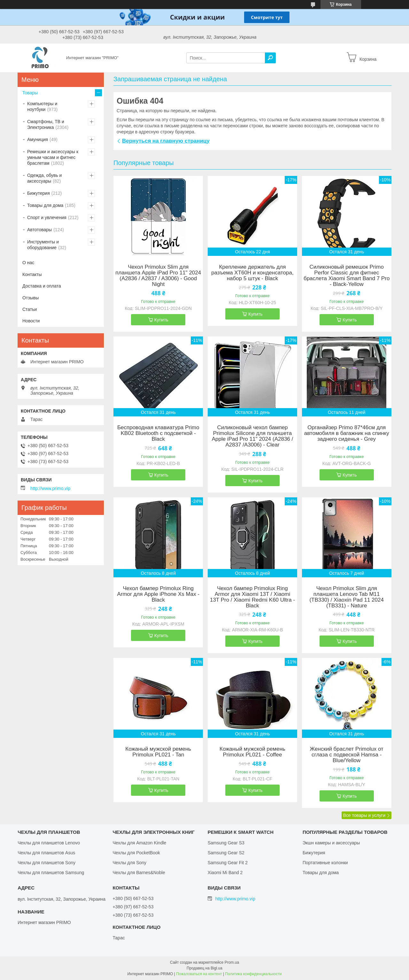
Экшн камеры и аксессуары (331, 843)
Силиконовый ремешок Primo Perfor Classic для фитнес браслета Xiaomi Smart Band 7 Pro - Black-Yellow (347, 276)
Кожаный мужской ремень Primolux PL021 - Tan (158, 752)
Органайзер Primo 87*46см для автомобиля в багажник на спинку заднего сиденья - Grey (347, 433)
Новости (31, 321)
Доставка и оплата (42, 286)
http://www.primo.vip (50, 488)
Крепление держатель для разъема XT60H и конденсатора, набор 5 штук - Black (252, 273)
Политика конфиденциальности (253, 974)
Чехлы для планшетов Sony (46, 863)
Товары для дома (45, 205)
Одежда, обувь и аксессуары (44, 178)
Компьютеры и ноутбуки (42, 107)
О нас (28, 263)
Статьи (30, 309)
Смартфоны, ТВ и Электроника (46, 124)
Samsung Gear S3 (226, 843)
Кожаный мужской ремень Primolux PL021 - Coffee (252, 752)
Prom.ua (232, 962)
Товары (30, 93)
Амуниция (38, 139)
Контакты (32, 274)
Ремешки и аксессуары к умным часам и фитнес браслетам (53, 157)
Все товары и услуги (364, 815)
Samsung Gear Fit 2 (228, 863)
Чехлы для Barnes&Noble (139, 873)
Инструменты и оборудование (43, 245)
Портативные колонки (325, 863)
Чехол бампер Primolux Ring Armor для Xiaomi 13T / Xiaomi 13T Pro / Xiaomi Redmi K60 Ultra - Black (252, 597)
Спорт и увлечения (47, 217)
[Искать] (270, 58)
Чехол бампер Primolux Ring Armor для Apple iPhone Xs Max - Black (158, 594)
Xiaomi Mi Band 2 (225, 873)
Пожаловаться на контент (199, 974)
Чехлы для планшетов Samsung (51, 873)
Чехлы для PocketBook (136, 853)
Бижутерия (39, 193)
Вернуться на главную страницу (166, 141)
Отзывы (31, 298)
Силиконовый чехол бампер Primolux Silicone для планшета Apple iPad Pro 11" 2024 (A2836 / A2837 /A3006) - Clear (253, 436)
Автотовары (39, 230)
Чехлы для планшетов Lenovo (49, 843)
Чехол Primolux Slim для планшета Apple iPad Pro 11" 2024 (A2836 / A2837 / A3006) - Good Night (158, 276)
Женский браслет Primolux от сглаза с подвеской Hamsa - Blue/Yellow (347, 755)
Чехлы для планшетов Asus (46, 853)
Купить (161, 320)
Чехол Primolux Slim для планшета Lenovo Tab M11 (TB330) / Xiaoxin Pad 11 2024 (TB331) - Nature (346, 597)
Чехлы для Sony (129, 863)
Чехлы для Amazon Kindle (139, 843)
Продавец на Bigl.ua (204, 968)
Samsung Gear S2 (226, 853)
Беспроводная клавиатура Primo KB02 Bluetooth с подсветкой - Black (158, 433)
